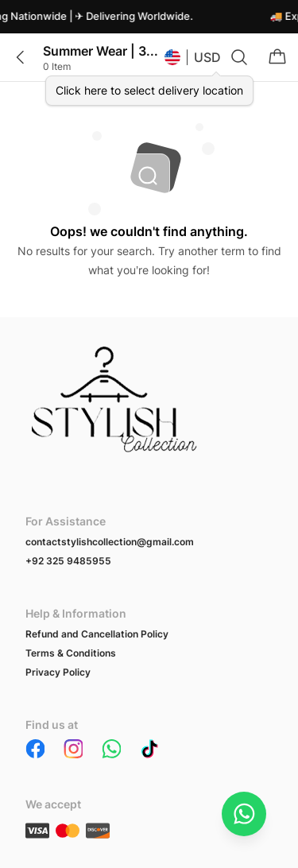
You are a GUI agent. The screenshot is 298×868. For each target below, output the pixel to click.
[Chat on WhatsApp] (244, 814)
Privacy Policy (58, 672)
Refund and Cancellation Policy (97, 634)
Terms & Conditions (71, 653)
